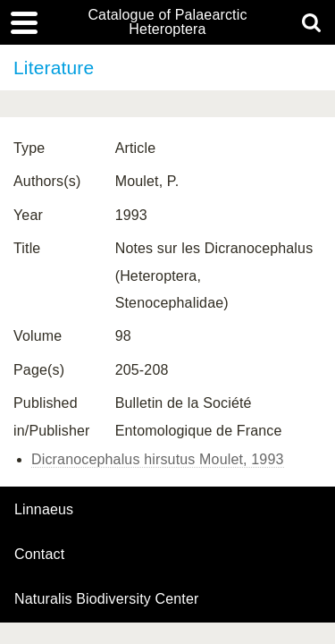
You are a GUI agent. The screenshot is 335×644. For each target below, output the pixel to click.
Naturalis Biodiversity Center (107, 599)
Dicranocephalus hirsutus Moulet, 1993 (158, 459)
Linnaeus (44, 510)
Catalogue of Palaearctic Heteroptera (167, 22)
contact (39, 554)
